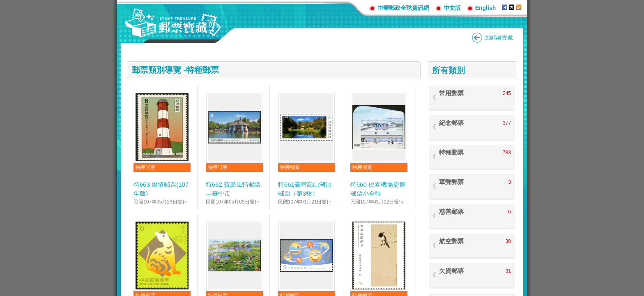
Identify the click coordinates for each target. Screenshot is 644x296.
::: (360, 8)
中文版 (452, 8)
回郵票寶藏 (499, 37)
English (486, 8)
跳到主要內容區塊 (4, 4)
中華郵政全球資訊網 (403, 8)
